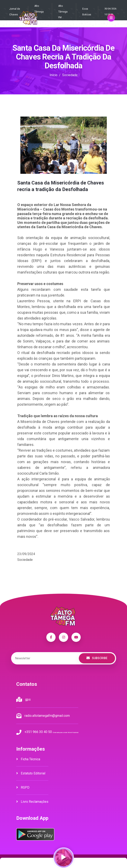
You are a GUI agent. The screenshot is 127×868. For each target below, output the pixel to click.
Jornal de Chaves (15, 12)
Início (54, 75)
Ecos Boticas (87, 12)
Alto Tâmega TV (39, 12)
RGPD (23, 787)
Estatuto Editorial (31, 773)
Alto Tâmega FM (63, 12)
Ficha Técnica (28, 759)
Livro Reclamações (32, 802)
